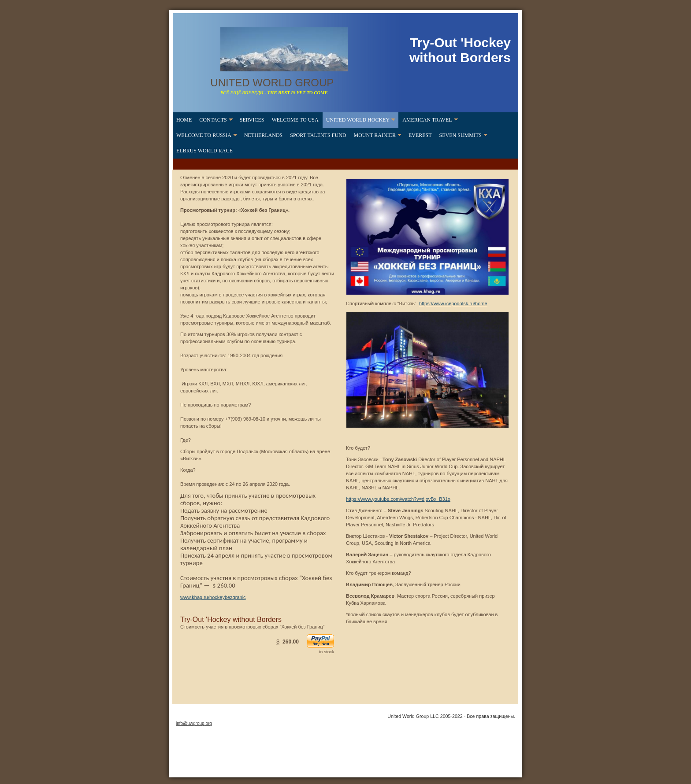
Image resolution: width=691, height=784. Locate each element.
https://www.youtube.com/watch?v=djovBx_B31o (398, 499)
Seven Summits (461, 135)
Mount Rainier (374, 135)
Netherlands (263, 135)
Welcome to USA (295, 120)
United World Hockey (358, 120)
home (184, 120)
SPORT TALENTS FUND (318, 135)
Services (252, 120)
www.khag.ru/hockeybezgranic (213, 597)
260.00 (291, 642)
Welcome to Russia (204, 135)
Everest (420, 135)
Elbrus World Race (204, 151)
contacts (213, 120)
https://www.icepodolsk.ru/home (453, 303)
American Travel (427, 120)
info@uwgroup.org (194, 723)
